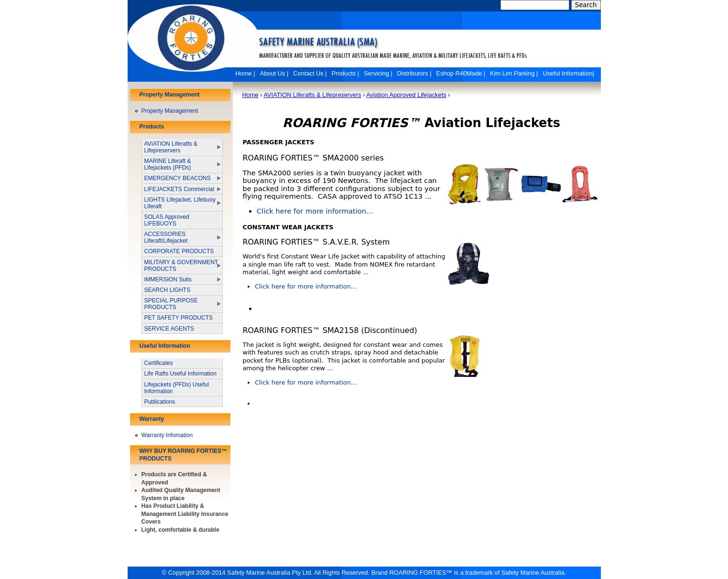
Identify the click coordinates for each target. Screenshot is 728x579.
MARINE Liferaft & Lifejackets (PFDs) (168, 164)
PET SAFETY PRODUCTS (179, 318)
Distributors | (414, 73)
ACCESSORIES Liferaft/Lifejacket (166, 237)
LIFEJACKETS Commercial (179, 189)
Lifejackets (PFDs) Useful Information (177, 388)
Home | (245, 73)
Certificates (159, 363)
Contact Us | (310, 73)
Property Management (170, 111)
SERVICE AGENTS (169, 329)
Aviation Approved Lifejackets (406, 95)
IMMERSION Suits (168, 279)
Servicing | (378, 73)
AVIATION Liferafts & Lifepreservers (312, 95)
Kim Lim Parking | (514, 73)
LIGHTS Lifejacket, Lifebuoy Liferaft (180, 203)
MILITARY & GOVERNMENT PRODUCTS (181, 266)
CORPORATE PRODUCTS (179, 251)
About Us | (274, 73)
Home (250, 95)
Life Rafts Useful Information (180, 374)
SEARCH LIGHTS (168, 290)
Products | (346, 73)
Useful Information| (568, 73)
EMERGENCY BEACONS (178, 178)
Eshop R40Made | (461, 73)
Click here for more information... (315, 211)
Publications (160, 402)
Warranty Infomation (167, 435)
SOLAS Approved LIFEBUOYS (167, 220)
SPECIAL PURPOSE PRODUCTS (171, 304)
